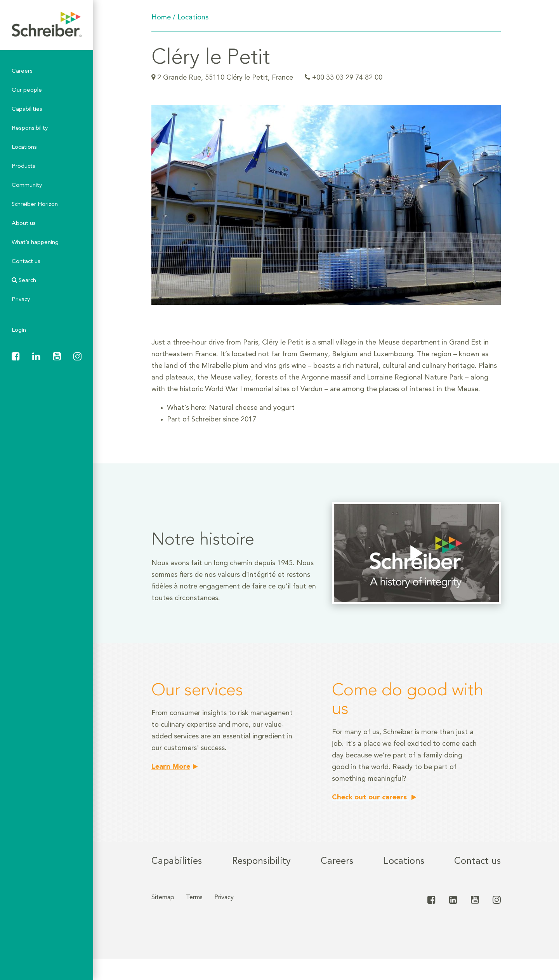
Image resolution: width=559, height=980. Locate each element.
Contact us (26, 262)
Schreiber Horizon (35, 205)
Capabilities (27, 109)
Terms (194, 898)
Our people (27, 90)
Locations (24, 147)
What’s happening (35, 243)
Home (161, 17)
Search (24, 280)
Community (27, 185)
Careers (22, 71)
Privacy (21, 300)
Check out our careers (370, 797)
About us (24, 224)
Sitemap (163, 898)
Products (23, 166)
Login (19, 330)
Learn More (171, 767)
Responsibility (30, 128)
